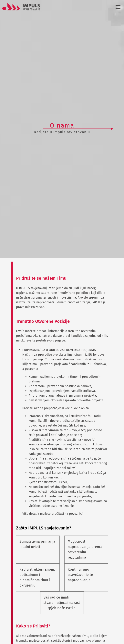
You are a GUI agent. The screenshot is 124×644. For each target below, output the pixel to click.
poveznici (76, 514)
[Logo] (21, 6)
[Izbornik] (117, 7)
